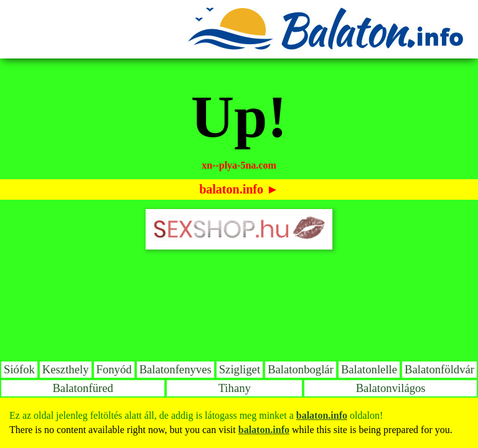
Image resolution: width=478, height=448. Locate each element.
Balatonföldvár (439, 369)
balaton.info (231, 189)
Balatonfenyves (176, 369)
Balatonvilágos (391, 388)
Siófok (19, 369)
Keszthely (66, 369)
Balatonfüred (82, 388)
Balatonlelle (369, 369)
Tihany (235, 388)
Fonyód (114, 369)
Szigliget (240, 369)
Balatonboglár (301, 369)
